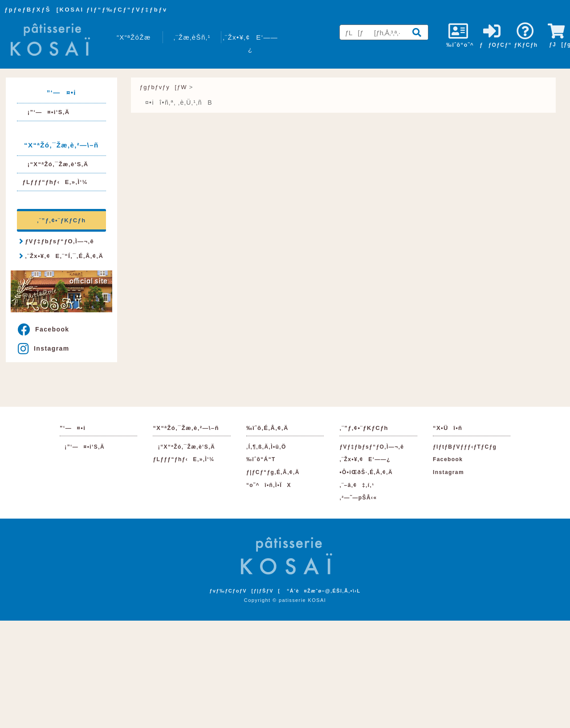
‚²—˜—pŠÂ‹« (358, 498)
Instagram (44, 348)
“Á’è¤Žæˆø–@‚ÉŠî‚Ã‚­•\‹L (324, 591)
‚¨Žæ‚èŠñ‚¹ (192, 37)
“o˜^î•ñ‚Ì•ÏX (269, 485)
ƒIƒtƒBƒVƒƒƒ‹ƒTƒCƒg (465, 447)
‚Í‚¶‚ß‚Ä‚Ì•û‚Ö (266, 447)
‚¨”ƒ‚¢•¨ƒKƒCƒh (61, 220)
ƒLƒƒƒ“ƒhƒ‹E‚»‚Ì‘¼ (55, 182)
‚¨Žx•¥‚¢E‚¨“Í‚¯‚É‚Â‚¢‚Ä (61, 256)
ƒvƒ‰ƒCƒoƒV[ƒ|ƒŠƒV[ (245, 591)
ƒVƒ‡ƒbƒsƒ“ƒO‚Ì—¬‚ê (57, 241)
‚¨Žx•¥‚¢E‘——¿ (250, 43)
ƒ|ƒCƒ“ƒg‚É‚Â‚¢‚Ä (273, 472)
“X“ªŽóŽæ (134, 37)
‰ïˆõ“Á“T (261, 459)
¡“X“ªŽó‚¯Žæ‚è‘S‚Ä (55, 164)
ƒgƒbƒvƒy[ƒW (163, 87)
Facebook (44, 329)
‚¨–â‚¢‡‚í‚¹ (357, 485)
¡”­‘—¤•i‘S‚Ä (46, 112)
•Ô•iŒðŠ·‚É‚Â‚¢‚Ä (366, 472)
